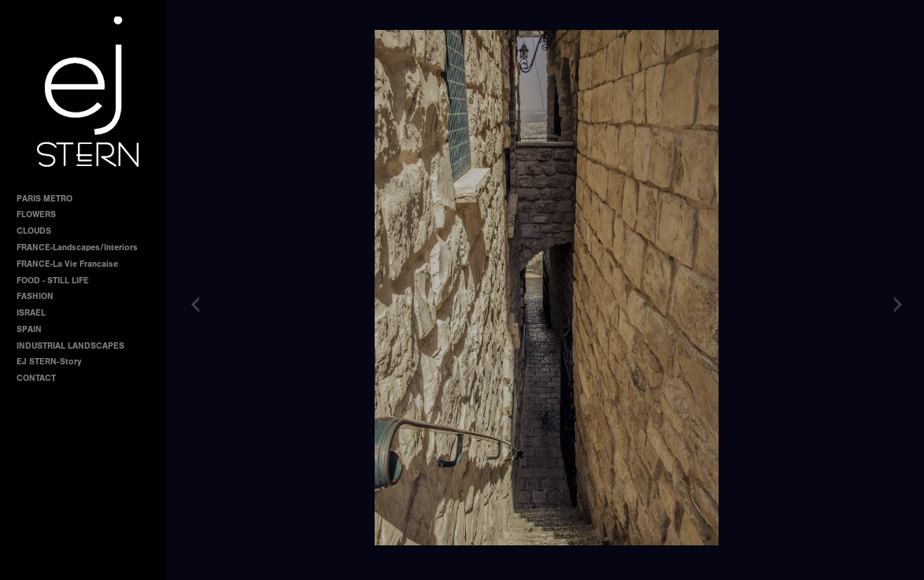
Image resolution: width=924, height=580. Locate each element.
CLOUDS (34, 231)
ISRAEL (31, 313)
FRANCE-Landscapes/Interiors (77, 248)
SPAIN (29, 329)
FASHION (35, 296)
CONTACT (36, 378)
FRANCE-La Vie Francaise (67, 264)
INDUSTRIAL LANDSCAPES (70, 346)
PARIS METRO (44, 199)
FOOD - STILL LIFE (53, 281)
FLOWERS (36, 214)
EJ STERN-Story (49, 362)
